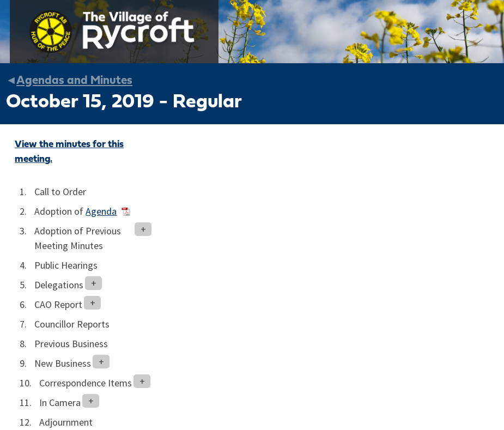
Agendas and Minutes (74, 81)
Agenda (101, 211)
